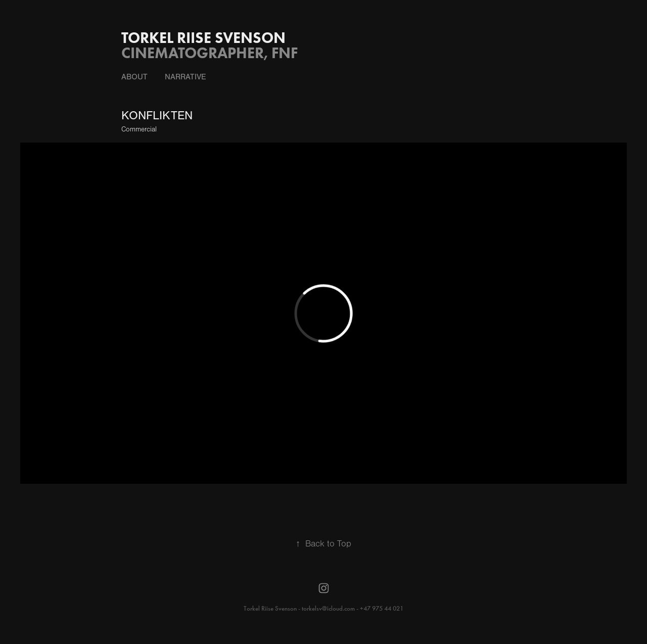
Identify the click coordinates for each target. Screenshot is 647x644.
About (134, 77)
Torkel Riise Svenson (203, 38)
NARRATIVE (186, 77)
